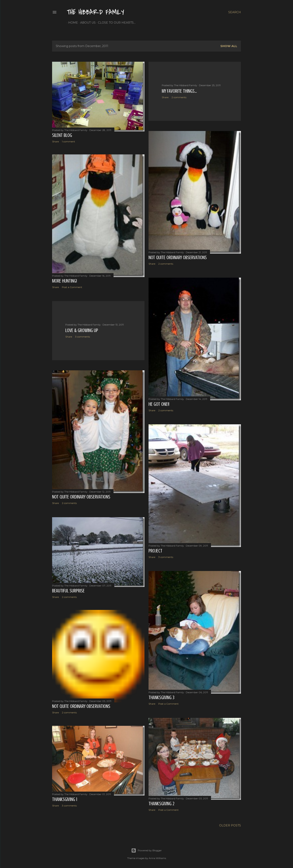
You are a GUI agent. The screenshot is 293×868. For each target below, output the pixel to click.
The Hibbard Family (95, 12)
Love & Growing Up (82, 330)
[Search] (235, 12)
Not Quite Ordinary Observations (178, 258)
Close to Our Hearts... (115, 23)
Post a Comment (72, 288)
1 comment (68, 141)
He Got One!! (159, 404)
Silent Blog (62, 135)
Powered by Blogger (146, 849)
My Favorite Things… (179, 91)
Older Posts (230, 824)
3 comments (83, 336)
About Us (86, 23)
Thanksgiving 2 (161, 801)
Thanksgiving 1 (65, 799)
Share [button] (55, 141)
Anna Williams (157, 856)
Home (72, 23)
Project (155, 550)
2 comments (179, 97)
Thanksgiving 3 (161, 696)
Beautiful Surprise (68, 590)
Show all (229, 46)
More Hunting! (65, 281)
